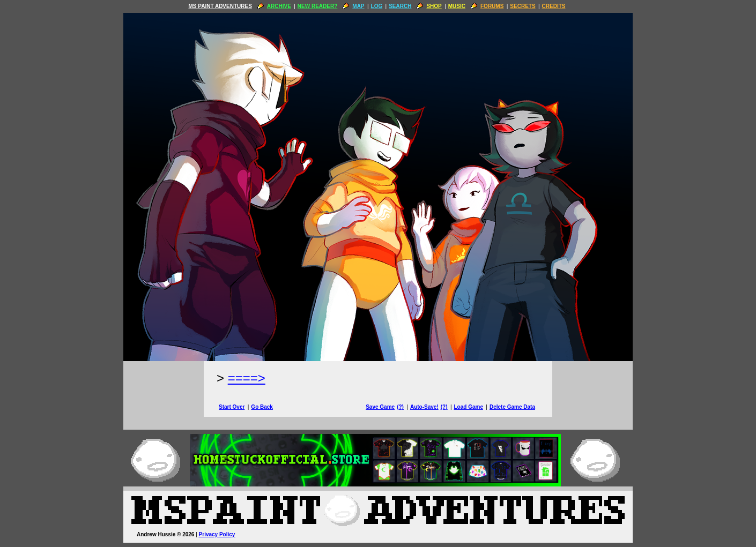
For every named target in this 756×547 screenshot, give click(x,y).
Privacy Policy (217, 534)
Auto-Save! (424, 407)
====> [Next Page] (247, 378)
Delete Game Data (512, 407)
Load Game (468, 407)
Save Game (380, 407)
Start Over (232, 407)
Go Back (262, 407)
